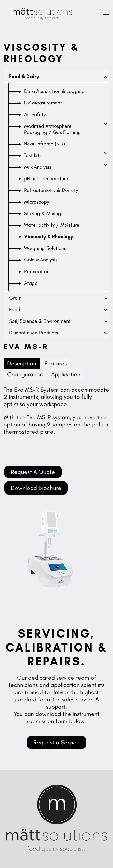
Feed (15, 309)
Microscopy (37, 202)
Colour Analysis (41, 260)
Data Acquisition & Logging (54, 91)
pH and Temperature (46, 178)
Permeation (37, 271)
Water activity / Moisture (52, 225)
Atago (31, 283)
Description (22, 363)
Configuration (25, 374)
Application (66, 374)
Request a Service (56, 742)
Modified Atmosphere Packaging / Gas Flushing (52, 129)
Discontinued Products (34, 333)
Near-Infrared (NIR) (44, 144)
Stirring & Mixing (43, 213)
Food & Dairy (24, 76)
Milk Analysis (38, 167)
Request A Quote (33, 472)
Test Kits (33, 155)
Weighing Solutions (45, 248)
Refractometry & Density (51, 190)
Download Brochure (36, 488)
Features (56, 363)
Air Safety (35, 114)
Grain (15, 298)
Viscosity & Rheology (49, 236)
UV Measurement (43, 103)
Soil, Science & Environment (40, 321)
